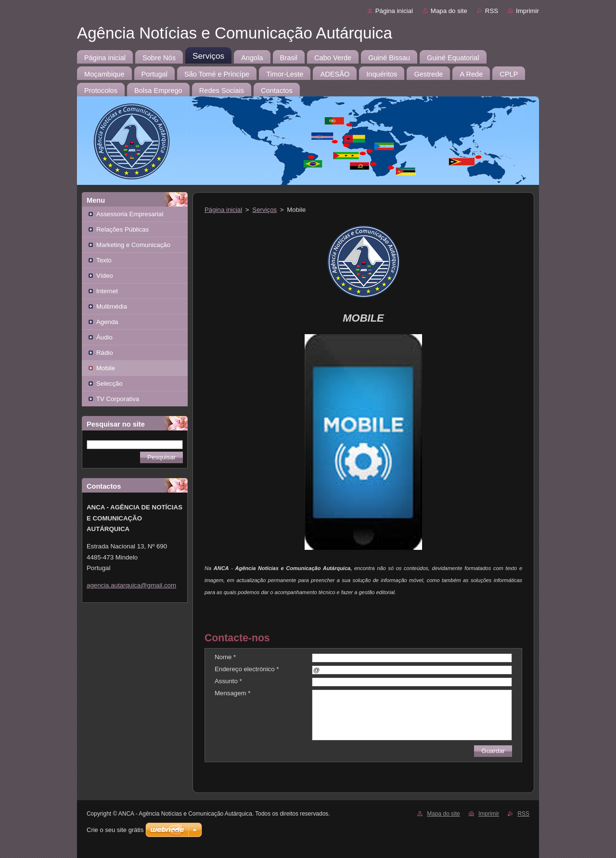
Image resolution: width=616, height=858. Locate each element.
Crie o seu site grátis (115, 830)
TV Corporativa (118, 399)
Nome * (225, 657)
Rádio (105, 353)
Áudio (104, 337)
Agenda (107, 322)
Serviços (264, 210)
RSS (492, 11)
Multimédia (112, 306)
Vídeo (105, 276)
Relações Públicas (122, 229)
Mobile (106, 368)
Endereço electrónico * (247, 669)
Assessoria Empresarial (130, 214)
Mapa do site (449, 11)
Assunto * (228, 681)
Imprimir (527, 11)
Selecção (109, 383)
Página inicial (394, 11)
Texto (104, 260)
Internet (107, 291)
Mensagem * (232, 693)
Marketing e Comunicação (133, 245)
